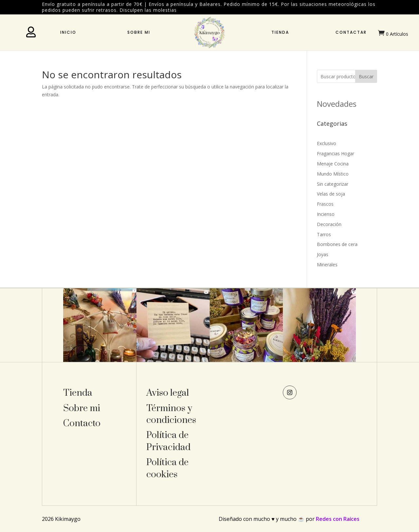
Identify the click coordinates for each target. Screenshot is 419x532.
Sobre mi (139, 32)
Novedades (337, 104)
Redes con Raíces (338, 519)
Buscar (366, 76)
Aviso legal (168, 393)
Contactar (351, 32)
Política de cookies (167, 468)
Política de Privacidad (168, 441)
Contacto (82, 423)
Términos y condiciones (171, 414)
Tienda (280, 32)
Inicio (68, 32)
